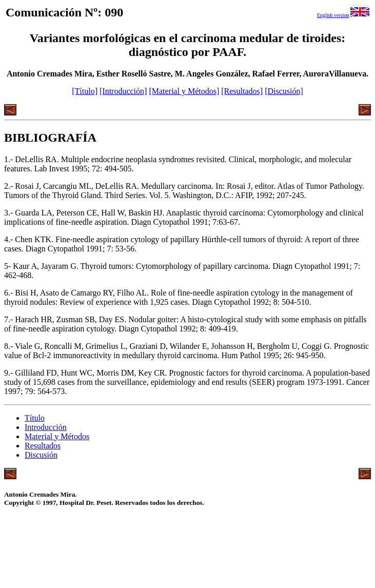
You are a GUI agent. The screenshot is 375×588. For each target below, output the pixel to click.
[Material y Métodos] (184, 91)
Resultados (43, 446)
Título (35, 418)
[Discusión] (284, 91)
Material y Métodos (57, 436)
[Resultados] (242, 91)
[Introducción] (123, 91)
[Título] (85, 91)
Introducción (46, 427)
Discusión (41, 455)
